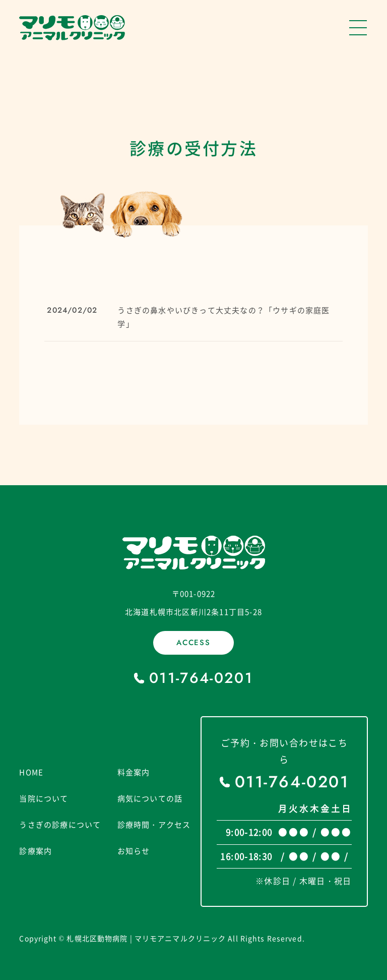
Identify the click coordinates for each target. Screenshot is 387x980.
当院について (44, 798)
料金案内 (134, 772)
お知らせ (134, 851)
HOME (31, 772)
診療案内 (36, 851)
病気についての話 (150, 798)
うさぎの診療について (60, 825)
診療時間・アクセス (154, 825)
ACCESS (193, 643)
